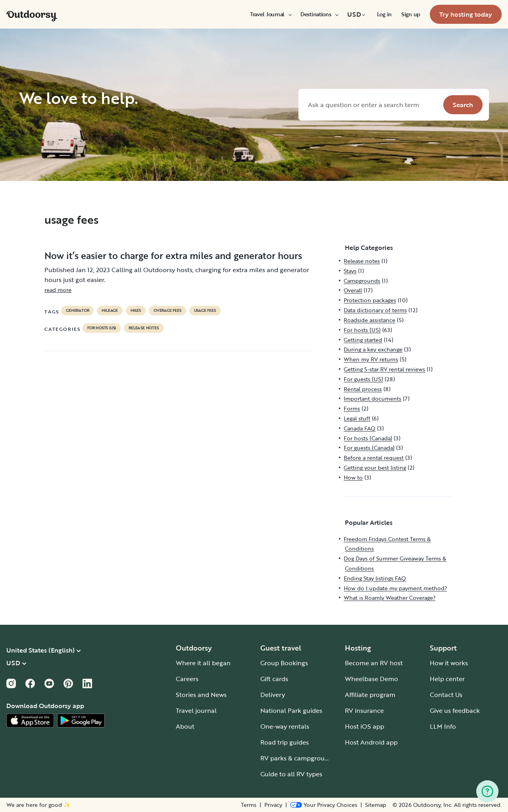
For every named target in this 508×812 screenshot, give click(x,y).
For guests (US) (363, 379)
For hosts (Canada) (368, 438)
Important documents (372, 398)
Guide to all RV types (291, 774)
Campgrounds (362, 281)
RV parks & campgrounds (298, 758)
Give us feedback (455, 710)
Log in (384, 14)
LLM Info (443, 726)
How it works (449, 663)
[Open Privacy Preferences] (324, 805)
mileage (110, 311)
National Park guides (291, 710)
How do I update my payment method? (395, 588)
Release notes (143, 328)
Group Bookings (284, 663)
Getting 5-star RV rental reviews (384, 369)
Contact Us (446, 695)
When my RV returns (371, 359)
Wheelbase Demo (371, 679)
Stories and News (201, 695)
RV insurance (364, 710)
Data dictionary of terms (375, 310)
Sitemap (376, 805)
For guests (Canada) (369, 448)
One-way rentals (285, 726)
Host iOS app (365, 726)
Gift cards (274, 679)
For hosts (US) (102, 328)
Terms (249, 805)
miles (136, 311)
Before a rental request (374, 458)
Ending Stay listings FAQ (375, 578)
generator (77, 311)
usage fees (205, 311)
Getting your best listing (375, 467)
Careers (187, 679)
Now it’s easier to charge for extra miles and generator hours (173, 255)
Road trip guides (285, 742)
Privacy (273, 805)
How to (353, 477)
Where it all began (203, 663)
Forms (352, 408)
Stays (350, 271)
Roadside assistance (369, 320)
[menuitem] (270, 14)
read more (58, 290)
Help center (447, 679)
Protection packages (370, 300)
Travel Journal (270, 14)
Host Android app (371, 742)
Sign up (411, 14)
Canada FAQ (360, 428)
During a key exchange (373, 349)
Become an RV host (374, 663)
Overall (353, 290)
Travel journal (196, 710)
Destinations (319, 14)
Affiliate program (370, 695)
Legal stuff (357, 418)
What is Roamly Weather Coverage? (390, 598)
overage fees (167, 311)
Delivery (273, 695)
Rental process (363, 389)
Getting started (363, 340)
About (185, 726)
